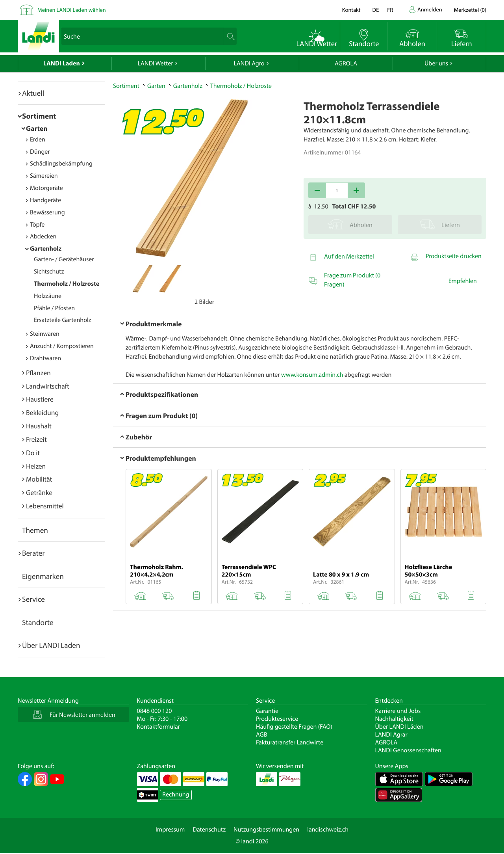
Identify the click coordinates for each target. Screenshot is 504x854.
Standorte (38, 622)
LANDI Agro (249, 63)
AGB (262, 735)
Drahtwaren (45, 358)
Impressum (170, 830)
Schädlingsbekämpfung (61, 164)
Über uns (436, 63)
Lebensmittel (45, 506)
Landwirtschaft (48, 386)
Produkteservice (277, 719)
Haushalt (39, 426)
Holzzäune (48, 296)
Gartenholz (46, 249)
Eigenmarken (43, 576)
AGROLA (346, 63)
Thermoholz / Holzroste (67, 284)
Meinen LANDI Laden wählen (72, 10)
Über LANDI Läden (399, 727)
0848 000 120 (155, 711)
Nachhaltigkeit (394, 719)
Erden (38, 140)
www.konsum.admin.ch (312, 375)
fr (390, 10)
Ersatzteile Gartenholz (63, 320)
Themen (35, 530)
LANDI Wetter (156, 63)
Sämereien (44, 176)
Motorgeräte (46, 188)
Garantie (267, 711)
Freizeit (36, 439)
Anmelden (430, 9)
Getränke (39, 492)
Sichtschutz (49, 272)
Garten (37, 128)
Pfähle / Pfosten (54, 308)
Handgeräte (45, 200)
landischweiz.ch (328, 830)
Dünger (40, 152)
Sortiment (39, 116)
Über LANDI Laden (51, 645)
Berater (33, 553)
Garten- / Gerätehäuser (64, 259)
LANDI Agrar (391, 735)
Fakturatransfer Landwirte (290, 742)
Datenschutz (209, 830)
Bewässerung (47, 212)
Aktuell (33, 93)
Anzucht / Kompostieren (62, 346)
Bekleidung (42, 412)
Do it (33, 453)
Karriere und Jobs (398, 711)
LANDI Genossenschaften (408, 750)
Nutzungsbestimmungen (266, 830)
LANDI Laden (62, 63)
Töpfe (37, 225)
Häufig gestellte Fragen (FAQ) (294, 727)
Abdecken (43, 236)
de (376, 10)
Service (33, 599)
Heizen (36, 466)
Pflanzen (38, 373)
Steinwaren (45, 334)
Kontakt (351, 10)
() (470, 10)
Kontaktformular (159, 727)
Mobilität (39, 479)
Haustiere (40, 399)
